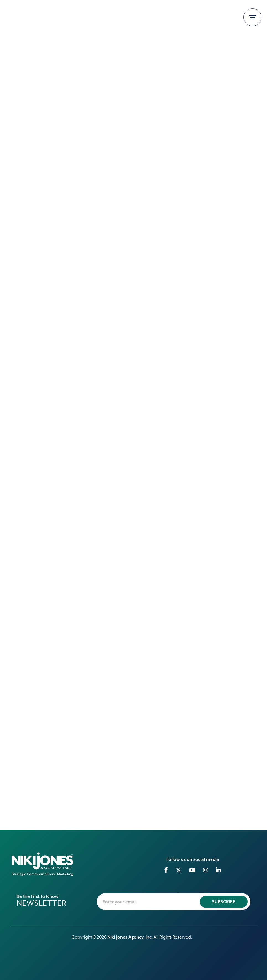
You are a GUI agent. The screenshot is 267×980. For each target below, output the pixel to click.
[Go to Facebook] (166, 870)
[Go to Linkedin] (218, 870)
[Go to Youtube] (192, 870)
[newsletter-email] (174, 902)
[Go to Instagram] (206, 870)
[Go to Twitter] (179, 870)
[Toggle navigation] (252, 17)
